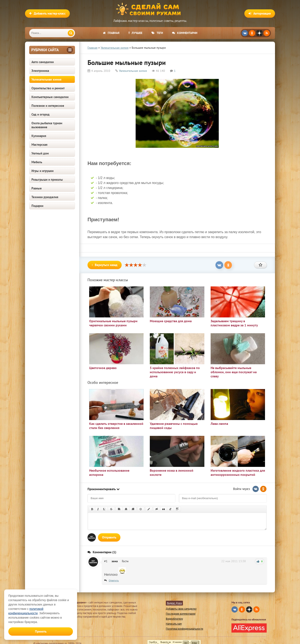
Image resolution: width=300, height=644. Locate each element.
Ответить (114, 580)
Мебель (37, 162)
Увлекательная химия (46, 79)
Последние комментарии (181, 614)
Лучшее (135, 33)
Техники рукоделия (45, 197)
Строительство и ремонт (48, 88)
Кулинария (39, 136)
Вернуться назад (105, 265)
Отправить (109, 537)
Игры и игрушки (42, 171)
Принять (41, 631)
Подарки (37, 206)
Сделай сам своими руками (150, 9)
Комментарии (185, 33)
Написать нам (174, 624)
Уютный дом (40, 153)
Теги (157, 33)
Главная (111, 33)
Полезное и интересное (48, 106)
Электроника (40, 71)
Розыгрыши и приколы (47, 180)
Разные (37, 188)
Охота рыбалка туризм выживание (47, 125)
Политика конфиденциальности (184, 629)
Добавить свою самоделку (181, 609)
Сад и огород (41, 114)
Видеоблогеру (174, 619)
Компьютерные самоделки (50, 97)
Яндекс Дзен (174, 603)
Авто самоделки (43, 62)
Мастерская (39, 145)
